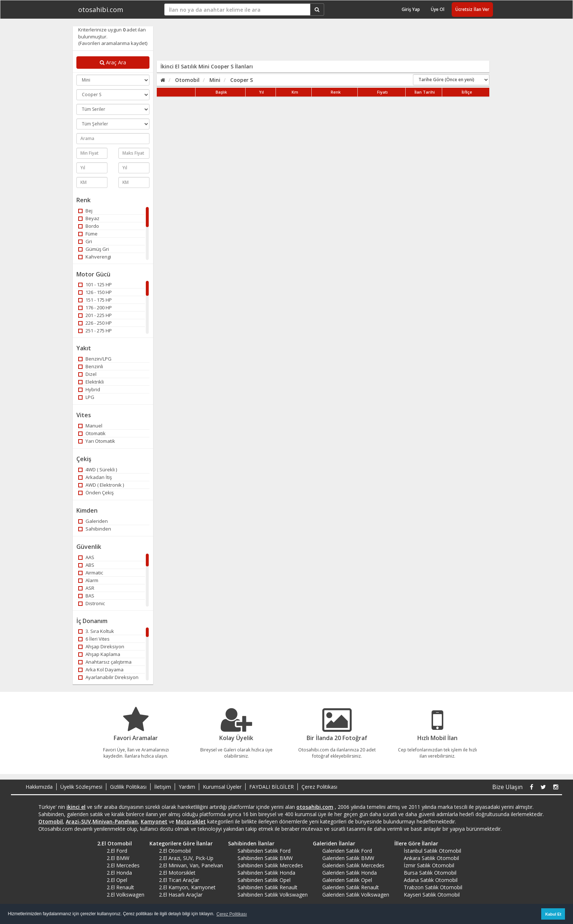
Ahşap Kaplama (99, 654)
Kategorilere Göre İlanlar (179, 843)
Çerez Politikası (319, 787)
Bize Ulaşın (507, 787)
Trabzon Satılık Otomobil (433, 887)
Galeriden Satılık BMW (348, 858)
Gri (85, 241)
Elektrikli (91, 382)
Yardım (187, 787)
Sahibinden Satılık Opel (264, 880)
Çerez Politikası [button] (232, 914)
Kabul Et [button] (553, 914)
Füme (88, 234)
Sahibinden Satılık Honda (266, 873)
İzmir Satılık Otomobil (429, 865)
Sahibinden (95, 529)
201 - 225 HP (95, 315)
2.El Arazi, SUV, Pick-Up (186, 858)
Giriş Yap (411, 9)
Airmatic (91, 573)
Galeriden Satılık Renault (351, 887)
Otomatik (92, 433)
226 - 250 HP (95, 323)
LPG (86, 397)
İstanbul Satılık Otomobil (432, 851)
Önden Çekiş (96, 493)
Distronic (92, 603)
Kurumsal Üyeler (222, 787)
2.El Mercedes (123, 865)
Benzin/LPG (95, 359)
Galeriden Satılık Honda (350, 873)
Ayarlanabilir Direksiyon (108, 677)
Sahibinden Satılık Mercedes (270, 865)
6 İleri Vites (94, 639)
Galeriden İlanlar (331, 843)
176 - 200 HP (95, 308)
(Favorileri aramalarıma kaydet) (113, 43)
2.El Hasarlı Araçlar (181, 895)
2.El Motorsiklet (177, 873)
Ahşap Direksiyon (101, 646)
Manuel (90, 426)
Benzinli (91, 366)
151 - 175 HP (95, 300)
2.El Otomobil (112, 843)
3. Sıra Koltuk (96, 631)
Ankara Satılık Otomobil (431, 858)
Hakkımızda (39, 787)
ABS (86, 565)
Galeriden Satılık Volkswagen (356, 895)
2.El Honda (119, 873)
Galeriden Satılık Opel (347, 880)
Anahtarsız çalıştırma (105, 662)
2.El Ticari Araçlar (179, 880)
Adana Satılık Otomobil (431, 880)
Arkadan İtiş (95, 477)
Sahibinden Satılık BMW (265, 858)
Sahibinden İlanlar (249, 843)
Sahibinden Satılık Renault (267, 887)
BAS (86, 596)
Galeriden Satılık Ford (347, 851)
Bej (85, 211)
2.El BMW (118, 858)
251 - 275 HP (95, 331)
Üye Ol (438, 9)
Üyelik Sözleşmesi (81, 787)
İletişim (163, 787)
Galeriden (93, 521)
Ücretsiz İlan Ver (472, 9)
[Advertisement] (318, 43)
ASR (86, 588)
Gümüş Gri (94, 249)
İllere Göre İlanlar (414, 843)
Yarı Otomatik (97, 441)
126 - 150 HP (95, 292)
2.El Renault (120, 887)
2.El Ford (117, 851)
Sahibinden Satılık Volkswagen (273, 895)
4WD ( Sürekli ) (98, 469)
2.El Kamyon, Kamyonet (187, 887)
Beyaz (89, 218)
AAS (86, 557)
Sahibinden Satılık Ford (264, 851)
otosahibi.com (101, 10)
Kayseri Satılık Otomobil (432, 895)
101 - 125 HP (95, 284)
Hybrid (89, 389)
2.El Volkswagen (126, 895)
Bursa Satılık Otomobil (430, 873)
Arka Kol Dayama (101, 670)
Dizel (87, 374)
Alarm (88, 580)
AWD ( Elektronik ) (101, 485)
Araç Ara (113, 62)
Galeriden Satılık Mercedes (353, 865)
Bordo (89, 226)
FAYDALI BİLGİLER (272, 787)
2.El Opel (117, 880)
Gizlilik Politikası (128, 787)
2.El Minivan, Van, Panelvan (191, 865)
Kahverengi (95, 257)
